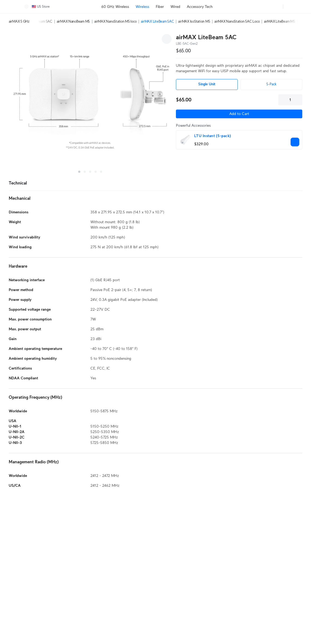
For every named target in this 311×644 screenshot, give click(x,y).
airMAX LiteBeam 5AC (157, 21)
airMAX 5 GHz (19, 21)
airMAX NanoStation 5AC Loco (237, 21)
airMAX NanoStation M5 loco (115, 21)
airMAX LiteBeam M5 (279, 21)
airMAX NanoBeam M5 (73, 21)
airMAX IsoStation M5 (194, 21)
